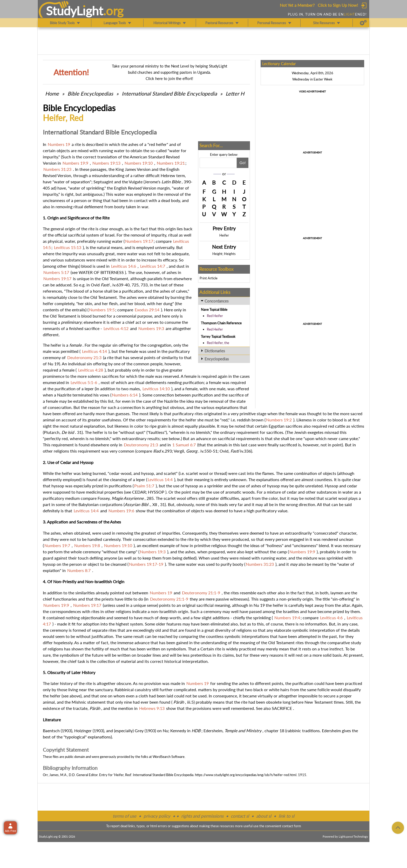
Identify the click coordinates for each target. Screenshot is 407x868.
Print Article (209, 278)
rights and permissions (202, 816)
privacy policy (157, 816)
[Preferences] (363, 23)
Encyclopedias (217, 359)
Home (52, 93)
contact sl (240, 816)
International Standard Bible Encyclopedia (169, 93)
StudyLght (75, 11)
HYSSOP (156, 492)
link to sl (286, 816)
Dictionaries (215, 351)
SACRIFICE (282, 708)
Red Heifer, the (218, 343)
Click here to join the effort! (169, 78)
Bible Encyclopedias (90, 93)
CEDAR (139, 492)
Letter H (235, 93)
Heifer (224, 235)
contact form (292, 826)
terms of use (124, 816)
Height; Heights (224, 254)
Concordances (217, 301)
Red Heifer (215, 316)
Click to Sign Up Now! (338, 5)
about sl (264, 816)
